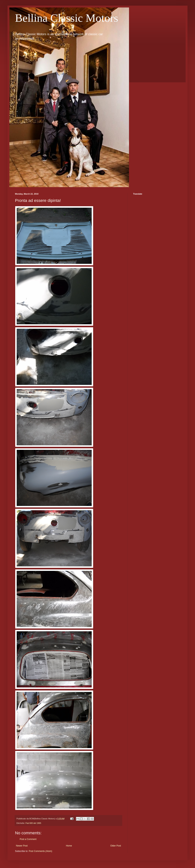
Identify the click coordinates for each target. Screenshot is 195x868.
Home (69, 846)
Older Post (116, 846)
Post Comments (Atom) (40, 851)
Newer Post (22, 846)
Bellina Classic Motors (67, 18)
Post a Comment (28, 839)
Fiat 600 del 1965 (33, 823)
